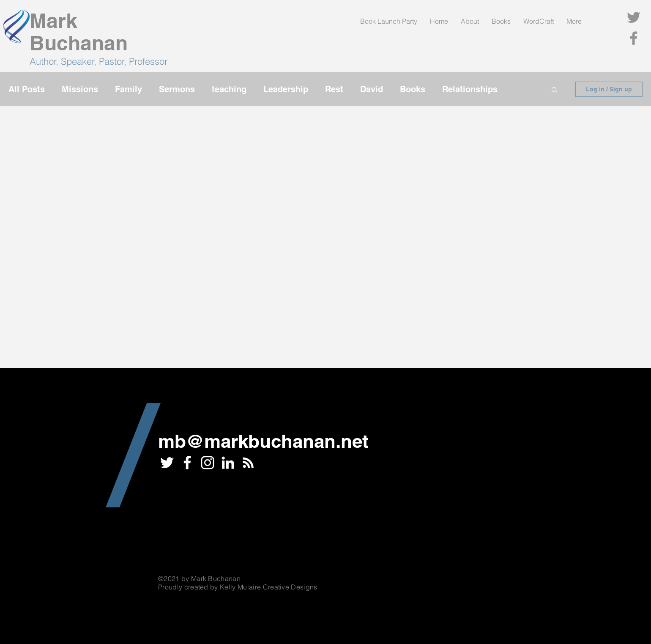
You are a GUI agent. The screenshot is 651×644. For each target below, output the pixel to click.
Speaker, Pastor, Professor (114, 61)
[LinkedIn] (228, 463)
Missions (80, 89)
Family (129, 89)
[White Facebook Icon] (187, 463)
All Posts (27, 89)
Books (413, 89)
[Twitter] (634, 17)
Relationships (470, 89)
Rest (334, 89)
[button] (554, 90)
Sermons (177, 89)
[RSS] (248, 463)
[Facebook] (634, 38)
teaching (229, 89)
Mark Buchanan (79, 32)
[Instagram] (208, 463)
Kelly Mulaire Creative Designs (269, 587)
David (372, 89)
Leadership (286, 89)
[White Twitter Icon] (167, 463)
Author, (45, 61)
